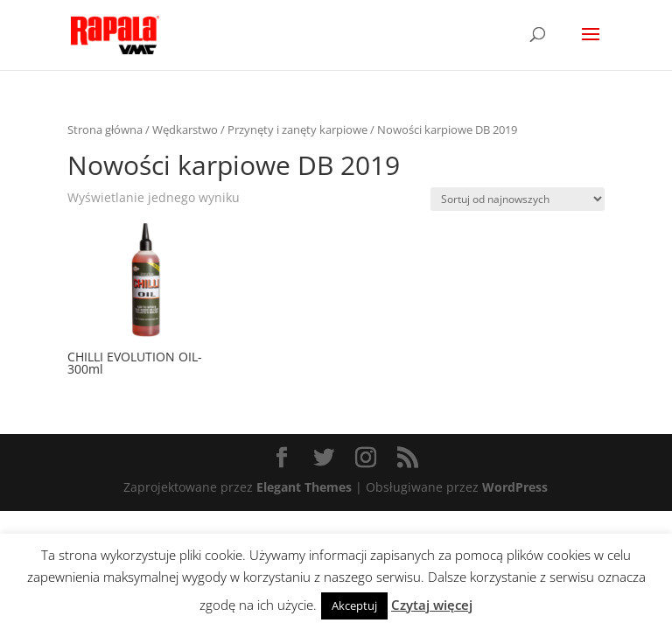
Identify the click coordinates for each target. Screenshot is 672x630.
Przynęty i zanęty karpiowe (297, 129)
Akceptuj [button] (354, 605)
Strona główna (105, 129)
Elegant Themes (304, 487)
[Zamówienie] (518, 199)
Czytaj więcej (432, 605)
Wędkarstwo (185, 129)
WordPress (515, 487)
